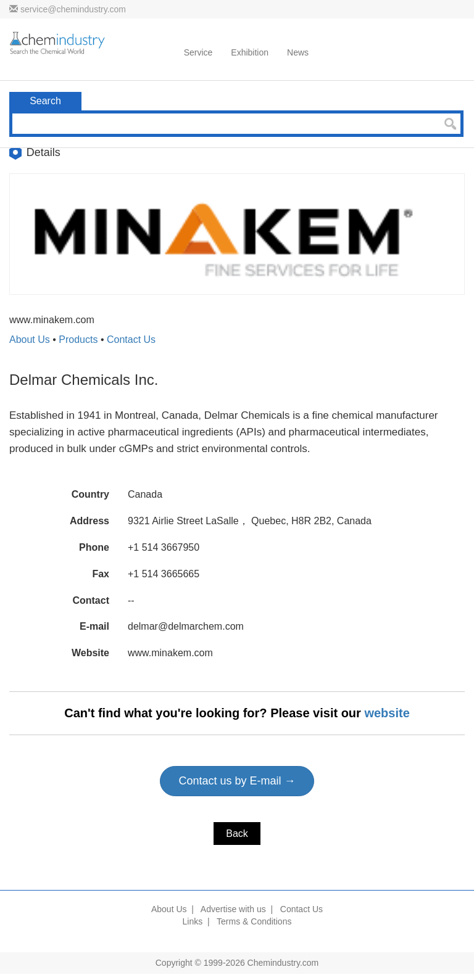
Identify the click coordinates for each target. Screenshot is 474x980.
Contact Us (131, 340)
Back (237, 834)
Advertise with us (233, 909)
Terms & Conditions (254, 921)
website (387, 713)
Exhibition (250, 52)
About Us (30, 340)
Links (193, 921)
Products (78, 340)
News (298, 52)
